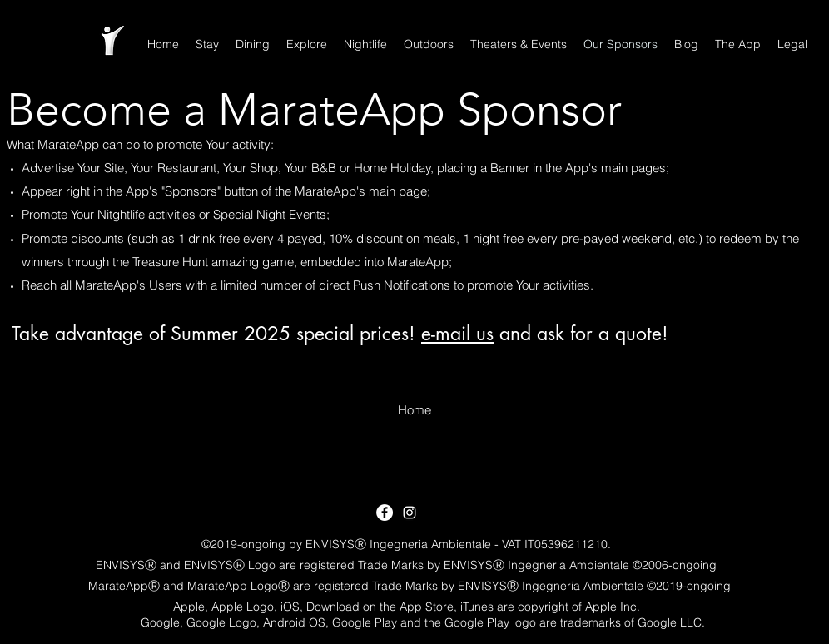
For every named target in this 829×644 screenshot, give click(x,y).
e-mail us (457, 334)
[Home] (414, 410)
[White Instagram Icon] (410, 513)
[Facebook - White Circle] (385, 513)
